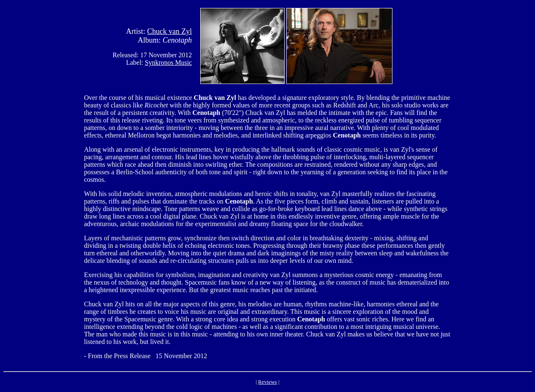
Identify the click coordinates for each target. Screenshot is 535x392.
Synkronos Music (168, 62)
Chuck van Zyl (169, 31)
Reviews (268, 382)
